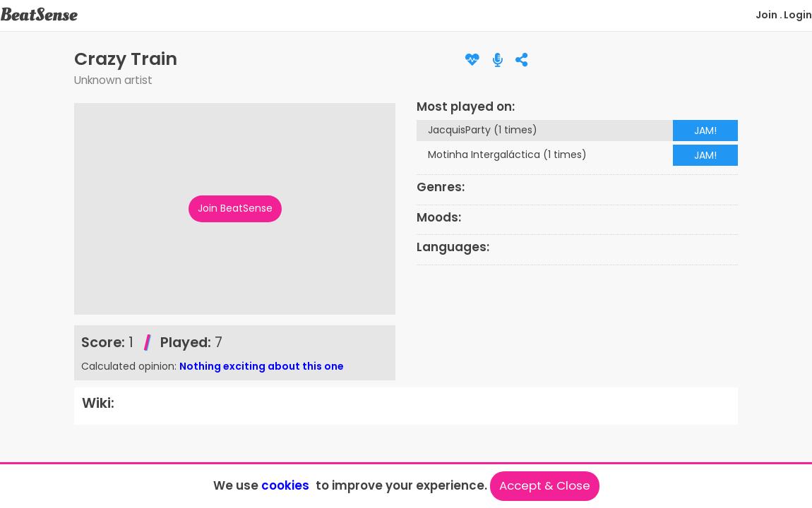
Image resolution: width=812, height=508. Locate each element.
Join (766, 15)
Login (798, 15)
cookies (285, 485)
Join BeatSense (235, 208)
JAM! (705, 131)
